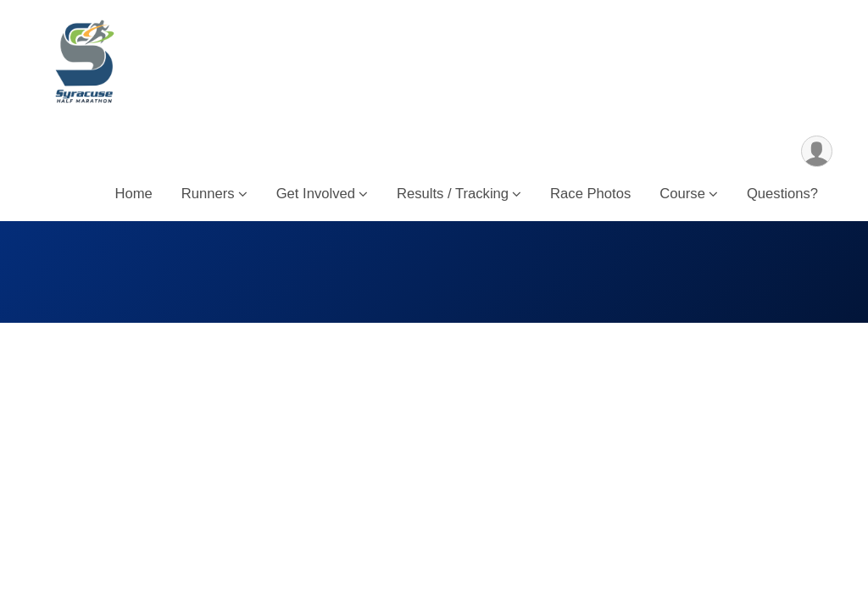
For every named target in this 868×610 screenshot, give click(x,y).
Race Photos (590, 194)
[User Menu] (817, 151)
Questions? (782, 194)
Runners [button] (208, 194)
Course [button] (682, 194)
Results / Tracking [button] (453, 194)
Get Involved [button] (316, 194)
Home (133, 194)
